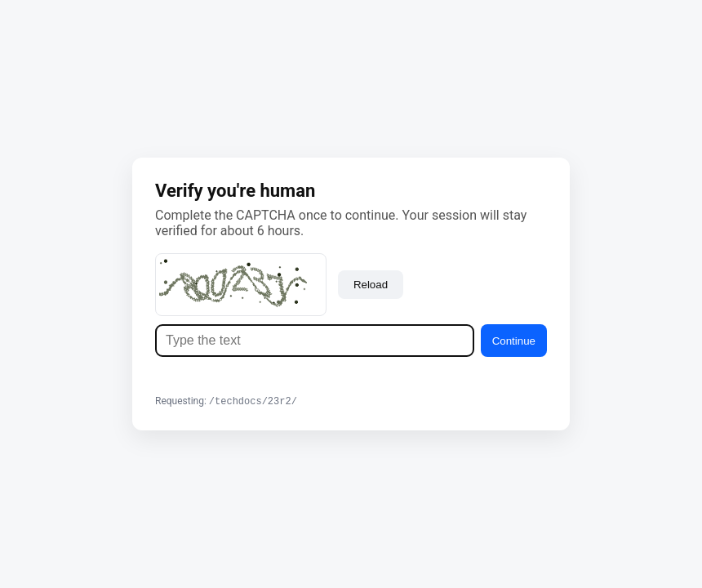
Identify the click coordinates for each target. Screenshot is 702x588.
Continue (514, 340)
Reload (371, 284)
